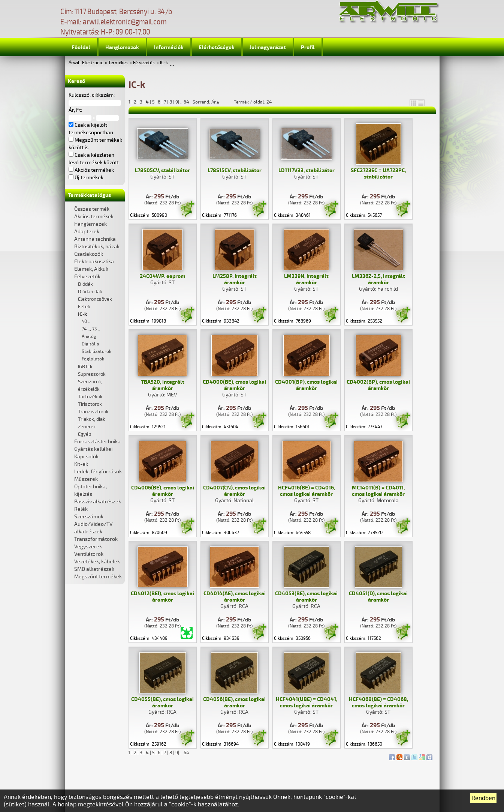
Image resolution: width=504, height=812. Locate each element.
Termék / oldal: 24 (253, 102)
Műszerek (86, 479)
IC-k (164, 63)
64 (186, 102)
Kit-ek (81, 464)
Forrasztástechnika (97, 442)
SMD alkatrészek (94, 569)
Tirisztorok (90, 404)
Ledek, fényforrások (98, 472)
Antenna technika (95, 239)
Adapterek (87, 232)
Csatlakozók (89, 254)
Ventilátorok (89, 554)
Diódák (85, 284)
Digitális (90, 344)
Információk (169, 47)
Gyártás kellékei (93, 449)
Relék (81, 509)
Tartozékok (90, 397)
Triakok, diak (92, 419)
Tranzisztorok (93, 412)
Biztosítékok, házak (97, 247)
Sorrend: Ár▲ (211, 102)
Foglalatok (93, 359)
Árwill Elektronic (86, 63)
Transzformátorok (96, 539)
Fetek (84, 307)
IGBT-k (85, 367)
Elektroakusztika (94, 262)
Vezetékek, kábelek (97, 562)
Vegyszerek (88, 547)
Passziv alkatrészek (98, 502)
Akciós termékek (94, 217)
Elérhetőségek (217, 47)
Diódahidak (90, 292)
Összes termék (92, 209)
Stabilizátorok (96, 352)
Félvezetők (144, 63)
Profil (308, 47)
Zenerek (87, 427)
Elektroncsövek (95, 299)
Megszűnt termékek (98, 577)
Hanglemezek (122, 47)
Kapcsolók (86, 457)
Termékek (118, 63)
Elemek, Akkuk (91, 269)
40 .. (86, 322)
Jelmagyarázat (268, 47)
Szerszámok (89, 517)
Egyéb (84, 434)
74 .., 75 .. (91, 329)
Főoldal (81, 47)
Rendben (483, 798)
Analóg (89, 337)
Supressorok (92, 374)
